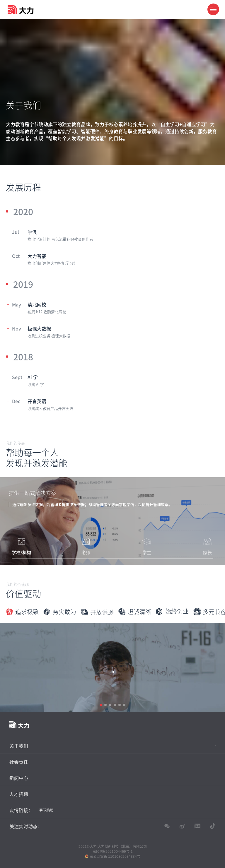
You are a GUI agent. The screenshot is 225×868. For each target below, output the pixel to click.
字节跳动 (46, 810)
